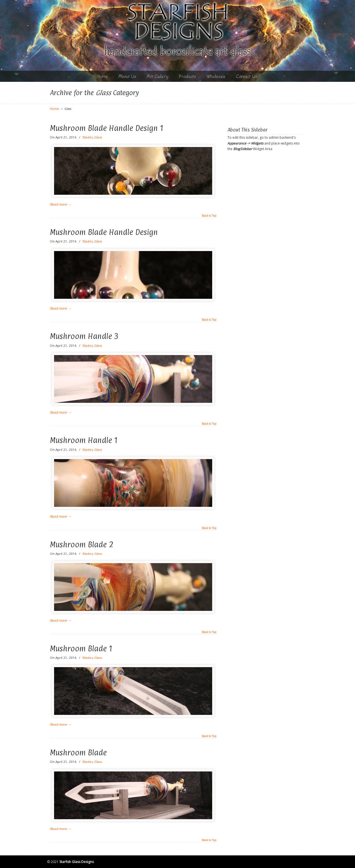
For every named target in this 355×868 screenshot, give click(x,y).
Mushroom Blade (78, 753)
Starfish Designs (177, 31)
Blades (88, 137)
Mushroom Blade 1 (81, 649)
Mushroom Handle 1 (84, 440)
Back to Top (209, 216)
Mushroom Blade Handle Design (104, 232)
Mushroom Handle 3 (84, 336)
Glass (98, 137)
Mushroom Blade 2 (82, 545)
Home (54, 109)
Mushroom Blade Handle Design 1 (107, 128)
